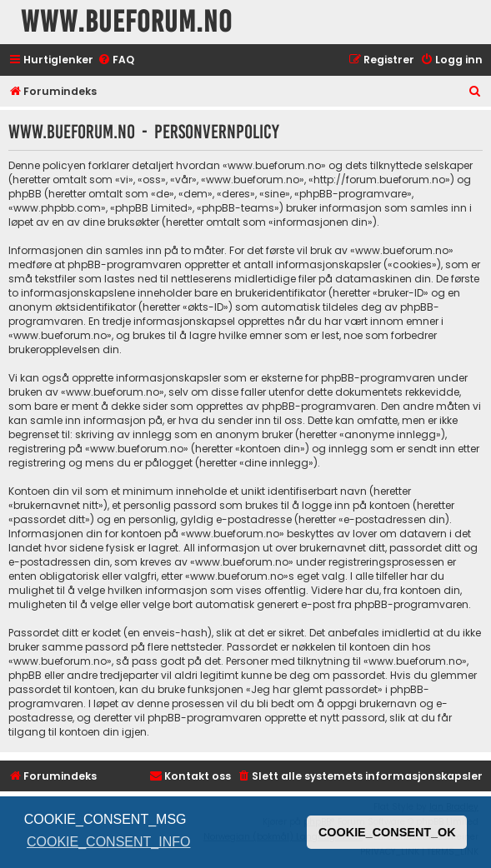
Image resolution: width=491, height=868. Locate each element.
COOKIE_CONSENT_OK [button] (387, 832)
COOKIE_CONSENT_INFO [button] (108, 842)
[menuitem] (116, 60)
